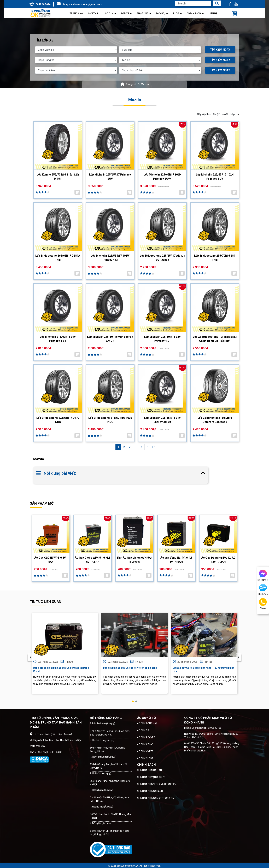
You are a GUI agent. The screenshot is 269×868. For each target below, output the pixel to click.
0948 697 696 (43, 4)
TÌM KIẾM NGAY (220, 50)
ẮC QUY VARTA (145, 751)
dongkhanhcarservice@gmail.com (82, 4)
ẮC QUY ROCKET (146, 737)
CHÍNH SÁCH (146, 765)
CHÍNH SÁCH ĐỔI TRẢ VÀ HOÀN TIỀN (157, 784)
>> (154, 447)
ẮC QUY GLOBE (145, 758)
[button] (133, 701)
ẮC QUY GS (143, 730)
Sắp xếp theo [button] (218, 114)
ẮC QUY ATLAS (145, 744)
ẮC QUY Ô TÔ (147, 718)
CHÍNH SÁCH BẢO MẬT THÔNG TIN (156, 798)
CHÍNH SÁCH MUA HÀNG (150, 770)
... (136, 447)
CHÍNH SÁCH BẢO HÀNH (150, 791)
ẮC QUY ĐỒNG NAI (147, 723)
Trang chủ (131, 84)
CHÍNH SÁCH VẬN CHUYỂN (151, 777)
